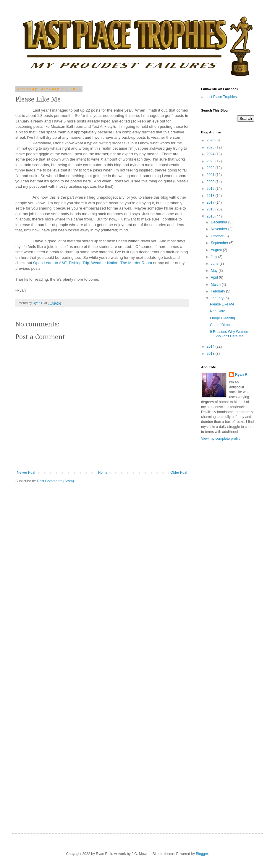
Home (103, 473)
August (217, 250)
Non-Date (217, 311)
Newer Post (26, 473)
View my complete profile (221, 439)
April (215, 277)
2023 (211, 161)
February (218, 291)
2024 (211, 154)
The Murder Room (136, 263)
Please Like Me (222, 304)
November (220, 229)
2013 (211, 354)
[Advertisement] (228, 726)
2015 (211, 216)
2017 (211, 202)
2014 (211, 346)
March (216, 285)
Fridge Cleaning (223, 318)
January (218, 298)
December (220, 222)
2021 (211, 175)
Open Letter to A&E (50, 263)
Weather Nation (105, 263)
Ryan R (241, 375)
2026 (211, 140)
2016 (211, 209)
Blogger (202, 854)
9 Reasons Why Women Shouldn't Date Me (229, 334)
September (220, 243)
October (218, 236)
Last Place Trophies (221, 97)
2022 (211, 168)
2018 (211, 196)
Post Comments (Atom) (55, 481)
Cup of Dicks (220, 325)
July (215, 257)
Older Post (179, 473)
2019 (211, 189)
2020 (211, 182)
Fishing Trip (79, 263)
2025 (211, 147)
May (215, 271)
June (215, 264)
